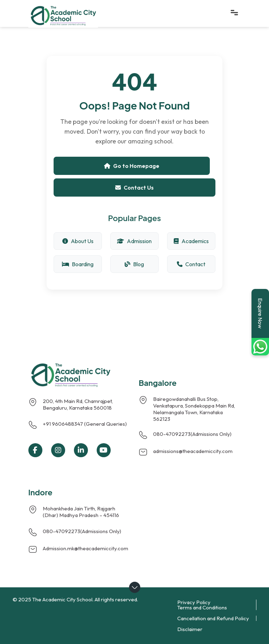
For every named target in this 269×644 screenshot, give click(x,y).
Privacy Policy (194, 602)
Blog (134, 264)
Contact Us (134, 187)
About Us (78, 241)
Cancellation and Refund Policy (213, 618)
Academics (191, 241)
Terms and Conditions (202, 607)
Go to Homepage (132, 166)
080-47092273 (172, 434)
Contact (191, 264)
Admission (134, 241)
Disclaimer (190, 629)
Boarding (78, 264)
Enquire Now (260, 313)
